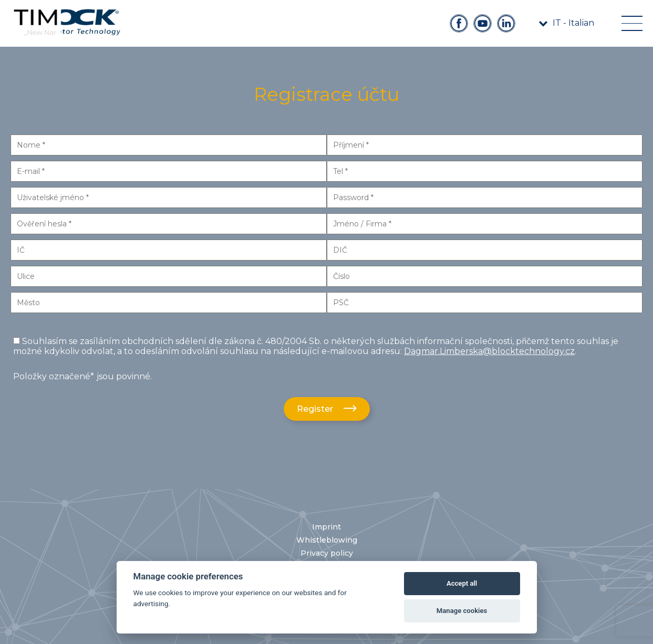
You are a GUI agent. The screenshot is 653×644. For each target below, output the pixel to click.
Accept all (462, 583)
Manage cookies (462, 611)
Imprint (326, 527)
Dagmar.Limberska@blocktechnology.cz (489, 351)
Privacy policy (327, 553)
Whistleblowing (327, 540)
